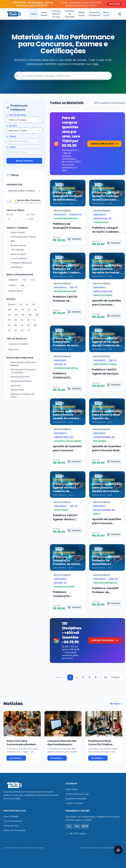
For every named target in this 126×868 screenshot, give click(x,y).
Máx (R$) (30, 215)
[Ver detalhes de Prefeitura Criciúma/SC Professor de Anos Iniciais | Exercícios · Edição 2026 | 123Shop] (75, 387)
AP (34, 304)
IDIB (22, 285)
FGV (24, 280)
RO (29, 325)
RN (16, 325)
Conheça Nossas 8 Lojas (56, 14)
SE (22, 330)
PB (16, 320)
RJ (9, 325)
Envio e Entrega (11, 813)
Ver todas (116, 700)
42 (106, 673)
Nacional (12, 304)
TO (29, 330)
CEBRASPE (13, 280)
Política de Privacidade (14, 826)
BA (16, 310)
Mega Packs (82, 14)
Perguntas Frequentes (95, 14)
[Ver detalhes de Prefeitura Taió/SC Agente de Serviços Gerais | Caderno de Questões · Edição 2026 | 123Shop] (115, 387)
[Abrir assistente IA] (118, 850)
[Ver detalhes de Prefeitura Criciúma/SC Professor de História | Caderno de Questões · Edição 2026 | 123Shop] (75, 603)
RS (22, 325)
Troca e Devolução (13, 817)
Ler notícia (16, 754)
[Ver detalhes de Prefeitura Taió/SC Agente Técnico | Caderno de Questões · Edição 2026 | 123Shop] (75, 529)
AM (10, 310)
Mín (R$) (10, 215)
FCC (33, 280)
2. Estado (12, 126)
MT (23, 315)
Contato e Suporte (74, 799)
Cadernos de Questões (70, 14)
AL (27, 304)
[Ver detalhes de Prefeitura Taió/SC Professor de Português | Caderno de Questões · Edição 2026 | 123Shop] (75, 313)
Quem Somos (44, 14)
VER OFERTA (115, 4)
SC (9, 330)
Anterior (60, 673)
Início (34, 14)
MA (16, 315)
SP (16, 330)
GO (9, 315)
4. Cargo (11, 147)
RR (35, 325)
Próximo (116, 673)
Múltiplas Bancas (16, 291)
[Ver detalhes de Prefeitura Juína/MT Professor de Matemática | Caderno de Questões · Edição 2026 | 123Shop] (115, 603)
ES (35, 310)
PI (34, 320)
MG (37, 315)
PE (28, 320)
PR (22, 320)
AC (21, 304)
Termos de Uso (11, 822)
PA (9, 320)
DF (29, 310)
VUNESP (12, 285)
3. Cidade (11, 136)
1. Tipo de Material (16, 115)
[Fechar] (123, 4)
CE (23, 310)
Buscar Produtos (24, 161)
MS (30, 315)
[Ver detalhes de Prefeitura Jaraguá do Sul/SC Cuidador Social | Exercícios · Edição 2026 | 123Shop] (115, 244)
